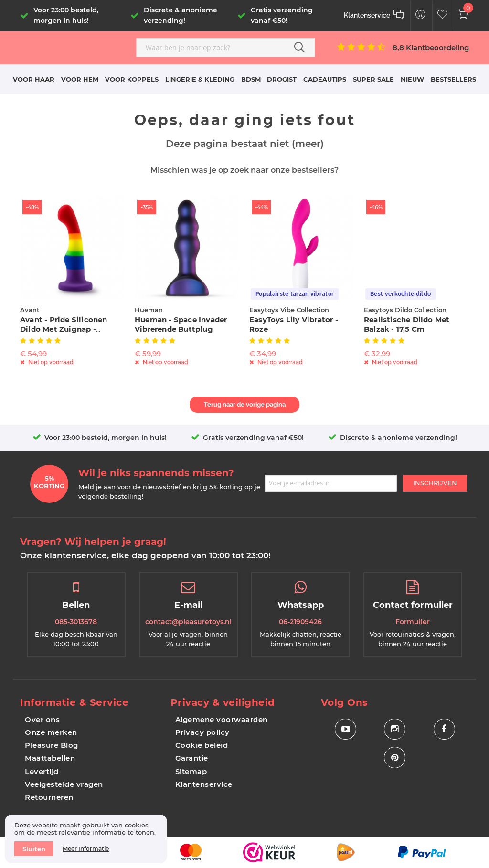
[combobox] (225, 48)
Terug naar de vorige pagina (245, 404)
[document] (86, 839)
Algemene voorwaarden (222, 719)
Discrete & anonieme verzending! (399, 438)
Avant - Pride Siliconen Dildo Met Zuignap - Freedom (64, 329)
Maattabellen (50, 758)
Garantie (192, 758)
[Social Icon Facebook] (444, 729)
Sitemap (191, 771)
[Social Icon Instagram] (395, 729)
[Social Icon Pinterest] (395, 758)
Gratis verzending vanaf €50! (253, 438)
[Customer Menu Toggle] (420, 16)
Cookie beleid (202, 745)
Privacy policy (202, 732)
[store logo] (74, 47)
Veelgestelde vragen (64, 784)
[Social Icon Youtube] (345, 729)
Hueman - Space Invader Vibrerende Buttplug (181, 324)
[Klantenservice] (374, 16)
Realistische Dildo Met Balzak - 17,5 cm (407, 324)
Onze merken (51, 732)
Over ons (42, 719)
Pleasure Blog (52, 745)
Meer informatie (86, 849)
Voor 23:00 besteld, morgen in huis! (106, 438)
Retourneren (49, 797)
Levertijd (42, 771)
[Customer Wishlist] (442, 16)
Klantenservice (204, 784)
